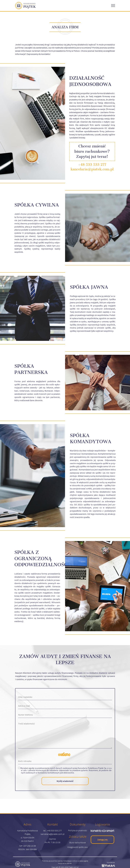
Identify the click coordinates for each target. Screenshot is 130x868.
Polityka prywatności (78, 830)
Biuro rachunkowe (78, 842)
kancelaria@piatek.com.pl (92, 169)
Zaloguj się (102, 840)
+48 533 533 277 (92, 165)
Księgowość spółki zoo (78, 847)
